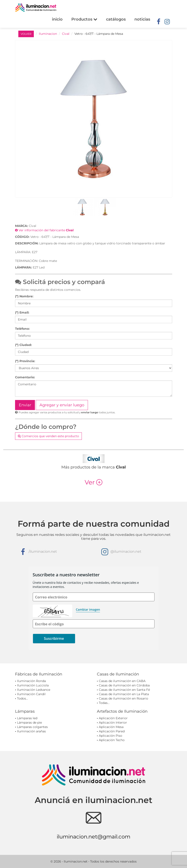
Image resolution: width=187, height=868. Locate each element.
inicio (57, 19)
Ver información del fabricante (44, 230)
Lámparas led (27, 718)
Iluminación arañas (31, 731)
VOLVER (26, 34)
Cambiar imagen (88, 609)
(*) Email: (22, 312)
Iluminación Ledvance (34, 690)
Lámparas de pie (29, 722)
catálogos (116, 19)
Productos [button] (84, 19)
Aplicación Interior (113, 722)
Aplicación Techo (112, 740)
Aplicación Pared (112, 731)
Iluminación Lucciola (33, 685)
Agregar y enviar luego (62, 405)
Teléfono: (22, 329)
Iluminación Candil (31, 694)
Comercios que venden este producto (48, 436)
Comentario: (25, 377)
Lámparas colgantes (32, 727)
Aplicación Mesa (111, 727)
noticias (142, 19)
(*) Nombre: (24, 296)
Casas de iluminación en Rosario (124, 698)
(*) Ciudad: (23, 345)
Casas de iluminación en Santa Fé (124, 690)
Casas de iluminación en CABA (122, 681)
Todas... (104, 703)
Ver (93, 482)
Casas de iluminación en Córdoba (124, 685)
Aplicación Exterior (113, 718)
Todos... (22, 698)
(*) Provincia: (25, 361)
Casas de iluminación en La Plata (124, 694)
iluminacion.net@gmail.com (93, 837)
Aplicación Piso (111, 736)
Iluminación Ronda (31, 681)
